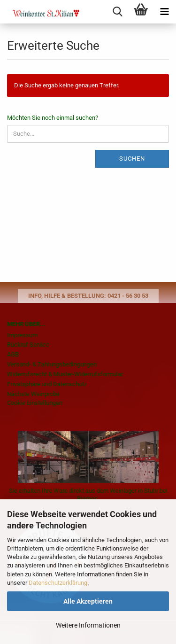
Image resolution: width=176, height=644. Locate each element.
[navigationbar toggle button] (164, 12)
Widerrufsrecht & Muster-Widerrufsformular (65, 374)
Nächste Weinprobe (33, 394)
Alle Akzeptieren (88, 601)
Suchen (132, 159)
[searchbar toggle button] (117, 12)
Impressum (22, 335)
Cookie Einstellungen (35, 403)
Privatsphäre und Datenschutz (47, 384)
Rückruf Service (28, 345)
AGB (13, 354)
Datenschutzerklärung (58, 583)
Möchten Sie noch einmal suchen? (53, 118)
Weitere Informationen (88, 625)
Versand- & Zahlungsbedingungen (52, 364)
